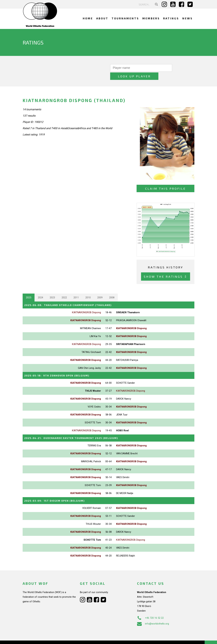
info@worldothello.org (153, 615)
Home (88, 18)
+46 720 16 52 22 (150, 609)
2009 (100, 289)
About (102, 18)
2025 (29, 289)
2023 (52, 289)
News (188, 18)
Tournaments (125, 18)
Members (151, 18)
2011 (76, 289)
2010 (88, 289)
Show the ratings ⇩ (166, 268)
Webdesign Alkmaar (37, 638)
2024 (40, 289)
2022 (64, 289)
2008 (112, 289)
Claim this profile (165, 180)
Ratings (171, 18)
